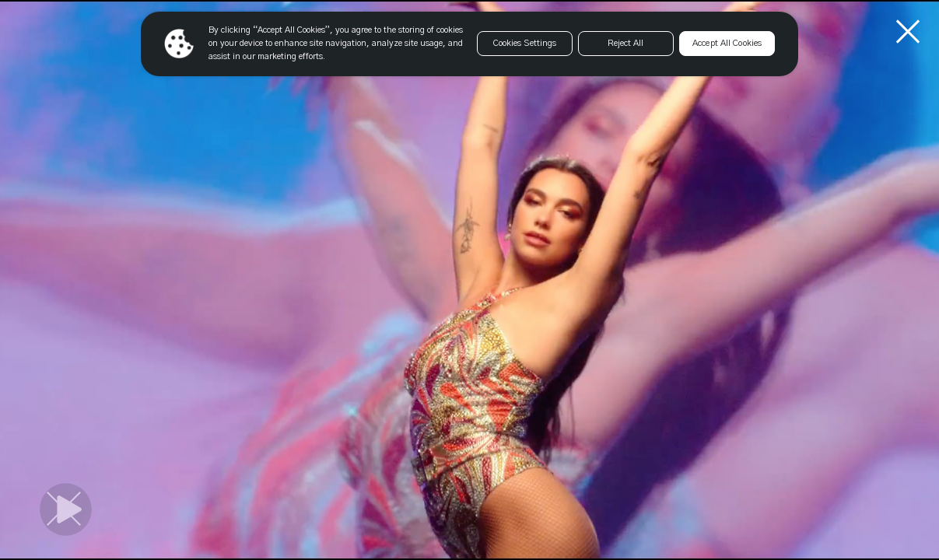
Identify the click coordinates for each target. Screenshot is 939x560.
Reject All (625, 43)
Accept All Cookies (727, 43)
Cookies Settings (525, 43)
